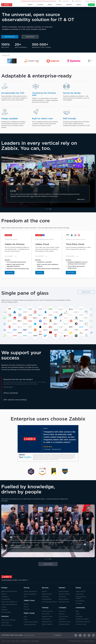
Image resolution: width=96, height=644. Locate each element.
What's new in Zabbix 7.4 (9, 602)
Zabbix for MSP (47, 594)
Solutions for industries (8, 620)
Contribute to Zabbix (82, 619)
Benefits (26, 604)
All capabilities (6, 599)
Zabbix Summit (80, 591)
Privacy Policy (15, 641)
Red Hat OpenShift (30, 625)
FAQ (25, 597)
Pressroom (62, 619)
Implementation (47, 599)
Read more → (81, 199)
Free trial (40, 273)
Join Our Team (63, 617)
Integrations (5, 597)
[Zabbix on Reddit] (85, 635)
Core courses (46, 614)
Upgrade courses (47, 617)
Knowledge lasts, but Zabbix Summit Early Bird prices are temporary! (39, 1)
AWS (25, 617)
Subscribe (58, 635)
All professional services (49, 602)
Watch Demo (30, 37)
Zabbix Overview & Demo (9, 591)
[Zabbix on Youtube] (93, 635)
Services (45, 588)
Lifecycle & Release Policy (9, 604)
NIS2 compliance (7, 625)
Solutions (5, 616)
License (4, 607)
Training (45, 608)
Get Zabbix (91, 5)
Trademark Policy (64, 624)
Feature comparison (30, 594)
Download (10, 273)
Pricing (26, 588)
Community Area (81, 624)
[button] (45, 209)
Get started (71, 273)
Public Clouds (29, 613)
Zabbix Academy (47, 624)
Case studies (5, 623)
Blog (77, 611)
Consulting (45, 597)
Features (4, 594)
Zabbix (7, 5)
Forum (78, 614)
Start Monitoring (10, 37)
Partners (62, 588)
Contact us (62, 611)
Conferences (80, 594)
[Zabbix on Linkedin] (89, 635)
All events (79, 604)
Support (44, 591)
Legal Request (35, 641)
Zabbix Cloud (29, 600)
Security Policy (6, 641)
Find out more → (9, 387)
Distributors (62, 597)
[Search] (73, 1)
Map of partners (64, 599)
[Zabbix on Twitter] (76, 635)
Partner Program (64, 591)
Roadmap (4, 610)
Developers (79, 617)
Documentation (6, 612)
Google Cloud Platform (31, 622)
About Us (62, 614)
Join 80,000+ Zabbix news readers (12, 635)
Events (78, 588)
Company (63, 608)
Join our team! (48, 564)
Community (66, 1)
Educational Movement (83, 622)
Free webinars (80, 601)
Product (4, 588)
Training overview (47, 611)
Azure (26, 619)
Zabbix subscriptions (30, 591)
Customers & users (64, 622)
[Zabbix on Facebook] (80, 635)
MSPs (60, 1)
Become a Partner (64, 594)
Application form (64, 602)
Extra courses (46, 619)
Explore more (86, 292)
